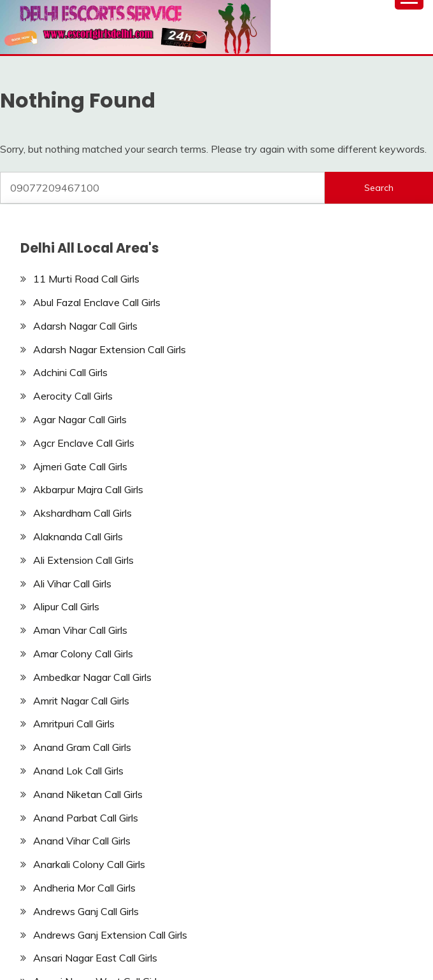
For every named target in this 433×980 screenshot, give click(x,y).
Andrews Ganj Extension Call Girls (110, 935)
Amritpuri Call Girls (74, 724)
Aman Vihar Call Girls (80, 630)
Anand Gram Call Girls (82, 747)
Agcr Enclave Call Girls (84, 443)
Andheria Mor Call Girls (84, 888)
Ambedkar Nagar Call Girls (92, 677)
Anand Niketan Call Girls (88, 794)
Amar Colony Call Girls (83, 654)
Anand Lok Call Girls (78, 771)
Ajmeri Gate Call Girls (80, 466)
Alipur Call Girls (66, 606)
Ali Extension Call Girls (83, 560)
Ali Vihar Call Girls (72, 584)
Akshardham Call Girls (82, 513)
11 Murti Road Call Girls (86, 279)
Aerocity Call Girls (73, 396)
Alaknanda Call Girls (78, 536)
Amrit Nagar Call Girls (81, 701)
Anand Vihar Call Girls (82, 841)
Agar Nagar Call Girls (80, 419)
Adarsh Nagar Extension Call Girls (110, 349)
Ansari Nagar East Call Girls (95, 958)
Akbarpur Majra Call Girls (88, 489)
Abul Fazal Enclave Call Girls (97, 302)
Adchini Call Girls (70, 372)
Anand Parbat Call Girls (86, 818)
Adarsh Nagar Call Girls (85, 326)
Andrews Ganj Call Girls (86, 911)
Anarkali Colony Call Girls (89, 864)
